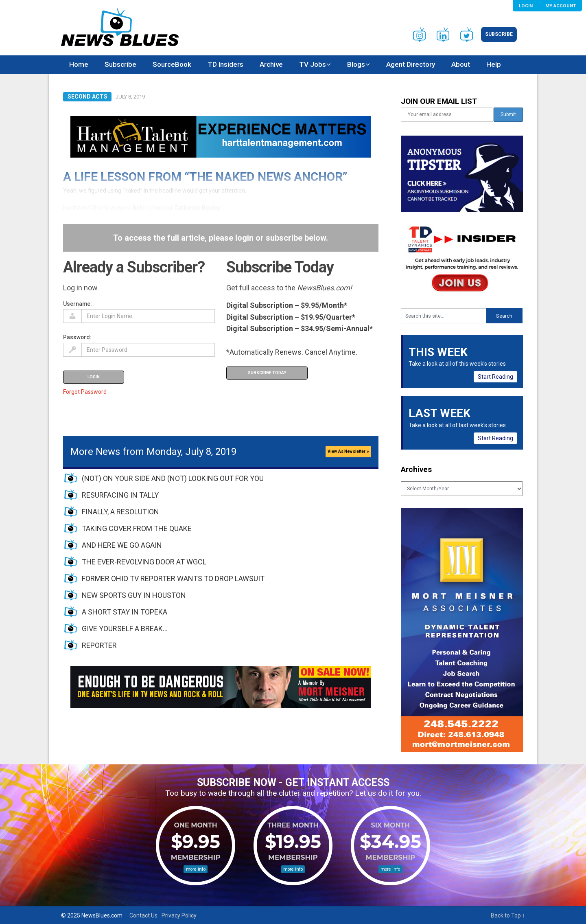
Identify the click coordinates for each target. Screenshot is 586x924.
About (461, 64)
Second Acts (87, 97)
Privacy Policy (179, 915)
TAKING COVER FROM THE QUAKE (137, 528)
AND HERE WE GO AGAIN (122, 545)
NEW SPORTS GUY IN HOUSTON (134, 595)
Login (526, 6)
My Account (561, 6)
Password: (77, 337)
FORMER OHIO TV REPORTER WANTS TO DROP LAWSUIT (173, 578)
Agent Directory (411, 64)
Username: (78, 304)
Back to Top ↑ (508, 915)
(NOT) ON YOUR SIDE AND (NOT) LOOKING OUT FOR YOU (173, 478)
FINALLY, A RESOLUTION (120, 512)
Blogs (356, 64)
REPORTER (99, 645)
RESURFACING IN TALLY (120, 495)
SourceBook (172, 64)
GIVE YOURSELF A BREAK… (125, 629)
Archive (271, 64)
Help (494, 64)
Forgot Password (85, 392)
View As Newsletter (348, 451)
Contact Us (143, 915)
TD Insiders (225, 64)
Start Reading (495, 377)
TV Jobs (313, 64)
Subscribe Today (267, 373)
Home (79, 64)
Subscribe (499, 34)
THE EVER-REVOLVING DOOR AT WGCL (144, 562)
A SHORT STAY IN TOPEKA (125, 612)
